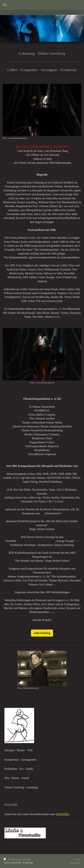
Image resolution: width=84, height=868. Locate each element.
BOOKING (63, 814)
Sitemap (27, 859)
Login (78, 859)
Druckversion (12, 859)
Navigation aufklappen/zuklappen (42, 5)
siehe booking (42, 633)
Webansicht (75, 863)
